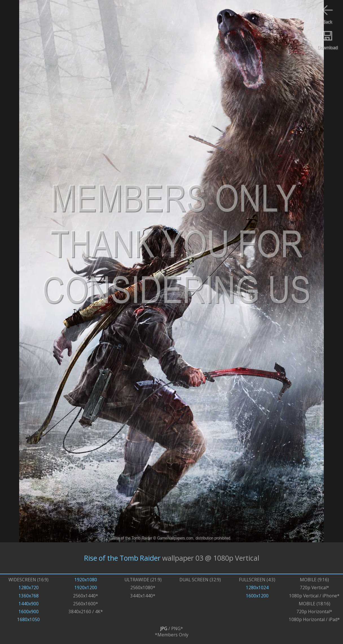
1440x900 (29, 604)
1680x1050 (28, 619)
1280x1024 (257, 588)
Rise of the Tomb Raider (122, 558)
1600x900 (29, 612)
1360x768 (29, 596)
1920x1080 (86, 580)
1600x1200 (257, 596)
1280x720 (29, 588)
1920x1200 (86, 588)
